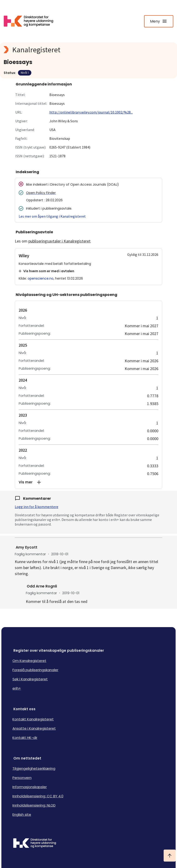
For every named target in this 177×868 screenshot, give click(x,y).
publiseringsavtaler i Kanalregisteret (59, 241)
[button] (88, 482)
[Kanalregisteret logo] (88, 50)
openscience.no (41, 278)
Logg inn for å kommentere (37, 507)
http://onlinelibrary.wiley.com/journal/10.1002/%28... (91, 112)
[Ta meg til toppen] (170, 856)
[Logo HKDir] (88, 844)
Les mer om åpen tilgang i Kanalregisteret (52, 216)
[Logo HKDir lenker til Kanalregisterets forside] (31, 21)
